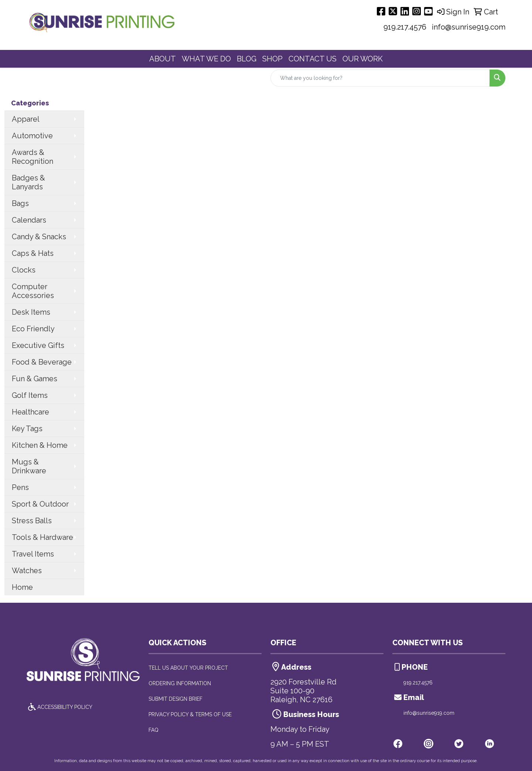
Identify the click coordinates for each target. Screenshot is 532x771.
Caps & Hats (33, 253)
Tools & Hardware (42, 537)
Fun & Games (35, 379)
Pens (20, 487)
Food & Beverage (42, 362)
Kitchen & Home (40, 445)
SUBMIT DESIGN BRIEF (175, 699)
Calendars (29, 220)
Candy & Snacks (39, 237)
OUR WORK (363, 59)
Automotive (32, 136)
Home (22, 587)
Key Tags (27, 429)
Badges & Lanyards (28, 182)
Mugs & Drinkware (29, 466)
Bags (20, 203)
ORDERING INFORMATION (180, 683)
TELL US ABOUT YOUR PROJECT (188, 668)
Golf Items (30, 395)
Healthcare (30, 412)
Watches (27, 571)
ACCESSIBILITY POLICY (59, 707)
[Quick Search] (380, 78)
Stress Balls (32, 521)
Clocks (24, 270)
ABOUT (163, 59)
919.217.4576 (405, 27)
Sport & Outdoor (40, 504)
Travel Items (33, 554)
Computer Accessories (33, 291)
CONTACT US (313, 59)
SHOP (272, 59)
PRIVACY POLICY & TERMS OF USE (190, 714)
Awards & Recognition (33, 157)
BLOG (247, 59)
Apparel (26, 119)
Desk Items (31, 312)
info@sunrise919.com (469, 27)
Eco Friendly (33, 329)
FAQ (154, 730)
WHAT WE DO (206, 59)
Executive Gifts (38, 345)
